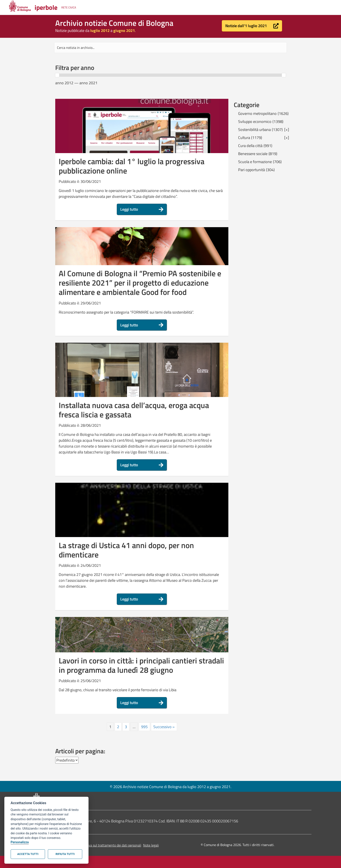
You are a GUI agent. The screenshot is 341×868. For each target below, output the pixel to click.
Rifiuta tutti (65, 854)
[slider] (57, 75)
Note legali (151, 845)
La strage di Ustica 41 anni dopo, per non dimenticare (126, 550)
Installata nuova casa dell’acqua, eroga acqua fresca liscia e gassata (134, 410)
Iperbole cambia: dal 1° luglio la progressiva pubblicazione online (132, 166)
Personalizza (20, 842)
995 (144, 727)
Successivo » (164, 727)
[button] (252, 26)
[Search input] (170, 48)
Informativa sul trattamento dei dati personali (108, 845)
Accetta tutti (28, 854)
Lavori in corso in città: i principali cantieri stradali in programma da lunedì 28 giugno (141, 665)
